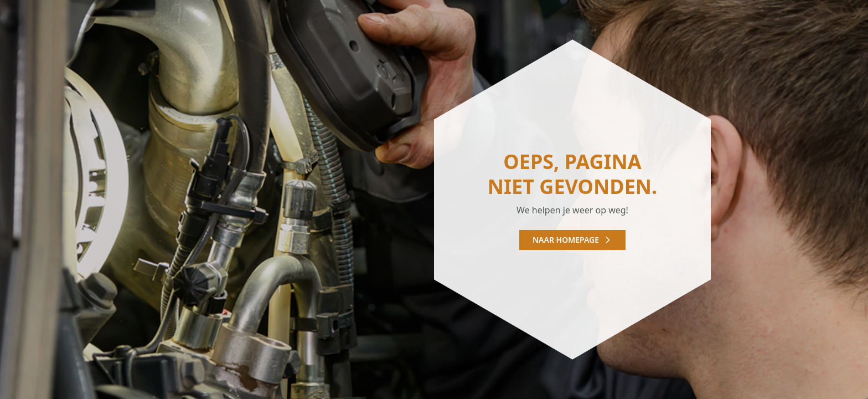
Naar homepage (572, 240)
